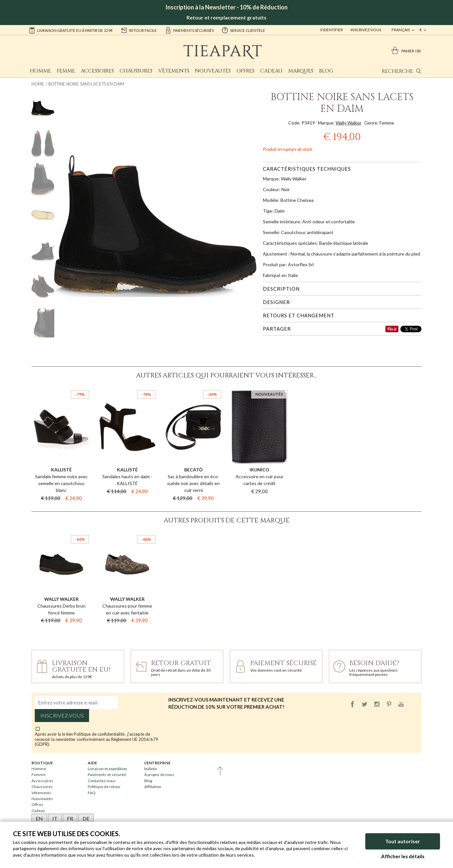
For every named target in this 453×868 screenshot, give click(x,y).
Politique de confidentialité (100, 734)
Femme (66, 71)
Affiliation (153, 787)
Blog (326, 71)
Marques (301, 71)
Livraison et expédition (107, 769)
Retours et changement (299, 315)
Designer (276, 302)
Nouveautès (213, 71)
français (401, 30)
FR (70, 818)
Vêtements (174, 71)
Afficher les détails (403, 856)
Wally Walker (349, 123)
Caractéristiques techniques (307, 169)
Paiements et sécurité (107, 775)
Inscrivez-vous (366, 30)
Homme (40, 71)
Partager (277, 329)
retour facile (139, 30)
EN (39, 818)
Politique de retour (104, 787)
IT (55, 818)
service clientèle (243, 30)
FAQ (92, 793)
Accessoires (97, 71)
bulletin (151, 769)
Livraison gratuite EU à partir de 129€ (71, 30)
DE (86, 818)
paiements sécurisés (189, 30)
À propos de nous (159, 775)
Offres (246, 71)
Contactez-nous (102, 781)
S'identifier (331, 30)
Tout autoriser (403, 841)
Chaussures (136, 71)
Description (281, 289)
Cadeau (271, 71)
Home (38, 84)
